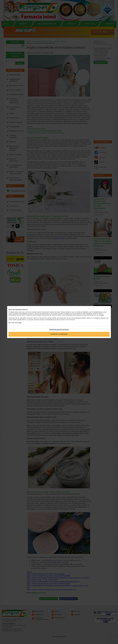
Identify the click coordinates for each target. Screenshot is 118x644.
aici (20, 323)
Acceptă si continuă (59, 334)
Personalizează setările (59, 330)
